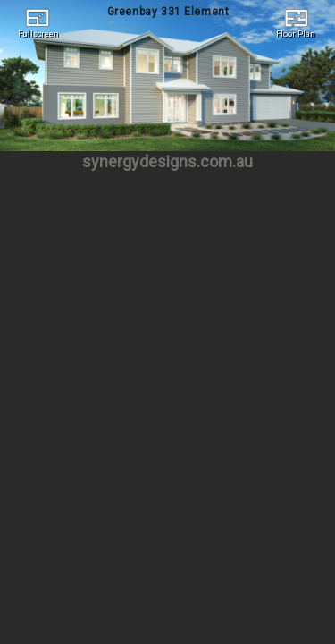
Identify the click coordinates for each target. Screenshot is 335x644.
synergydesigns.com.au (167, 161)
